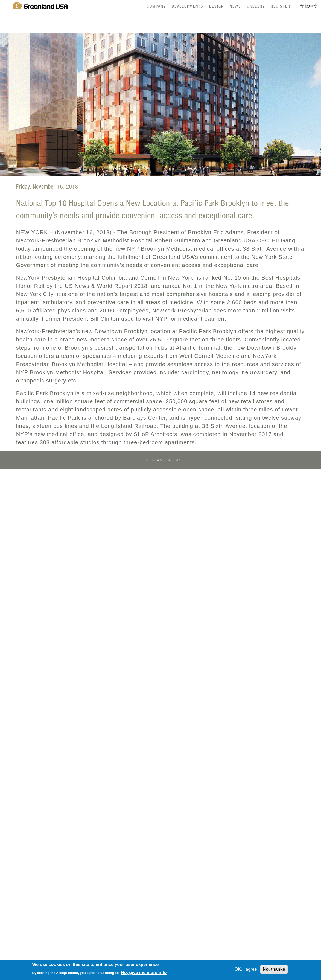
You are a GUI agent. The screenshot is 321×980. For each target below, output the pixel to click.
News (235, 6)
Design (217, 6)
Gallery (256, 6)
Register (281, 6)
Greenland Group (161, 460)
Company (156, 6)
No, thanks (274, 970)
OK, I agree (246, 970)
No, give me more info (144, 973)
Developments (188, 6)
